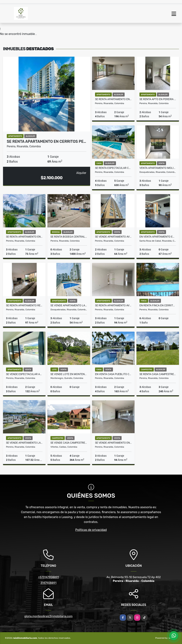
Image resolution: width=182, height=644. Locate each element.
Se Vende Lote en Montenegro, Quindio (69, 374)
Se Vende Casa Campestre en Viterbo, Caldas (69, 443)
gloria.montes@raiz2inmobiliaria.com (48, 616)
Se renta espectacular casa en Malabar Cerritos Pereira (113, 168)
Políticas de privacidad (91, 530)
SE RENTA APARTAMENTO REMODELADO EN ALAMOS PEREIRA (24, 305)
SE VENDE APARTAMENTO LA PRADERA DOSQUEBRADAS (69, 305)
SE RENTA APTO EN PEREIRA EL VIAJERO (158, 99)
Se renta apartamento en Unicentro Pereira (24, 237)
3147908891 (48, 583)
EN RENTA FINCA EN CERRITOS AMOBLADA (158, 305)
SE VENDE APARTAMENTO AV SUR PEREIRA (113, 237)
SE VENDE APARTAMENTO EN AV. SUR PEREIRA (113, 443)
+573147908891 (48, 577)
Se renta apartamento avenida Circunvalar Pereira (113, 305)
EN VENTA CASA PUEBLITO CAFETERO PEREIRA (113, 374)
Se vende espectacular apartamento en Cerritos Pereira (24, 374)
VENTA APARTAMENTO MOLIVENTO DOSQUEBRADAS (158, 168)
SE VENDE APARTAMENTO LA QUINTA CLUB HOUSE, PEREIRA (24, 443)
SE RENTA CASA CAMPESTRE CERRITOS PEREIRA (158, 374)
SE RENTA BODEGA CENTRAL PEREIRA (69, 237)
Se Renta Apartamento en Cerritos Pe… (46, 141)
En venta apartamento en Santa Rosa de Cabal (158, 237)
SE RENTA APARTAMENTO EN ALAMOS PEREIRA (113, 99)
